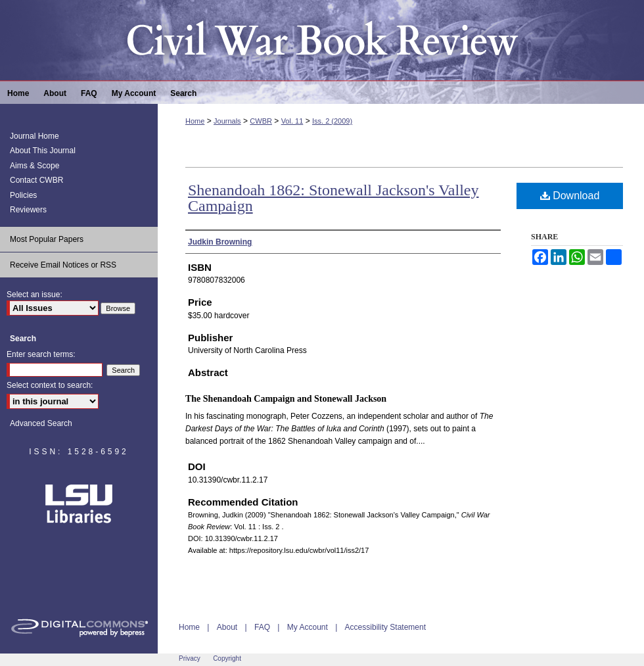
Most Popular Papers (47, 239)
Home (195, 121)
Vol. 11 (292, 121)
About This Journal (43, 151)
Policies (23, 195)
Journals (227, 121)
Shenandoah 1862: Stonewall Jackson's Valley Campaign (333, 198)
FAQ (262, 627)
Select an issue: (34, 295)
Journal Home (34, 136)
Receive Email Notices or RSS (63, 265)
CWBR (261, 121)
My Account (308, 627)
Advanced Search (41, 423)
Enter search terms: (41, 354)
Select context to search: (50, 385)
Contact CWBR (36, 180)
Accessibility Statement (385, 627)
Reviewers (28, 210)
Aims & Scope (34, 166)
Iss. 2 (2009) (332, 121)
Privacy (190, 658)
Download (570, 196)
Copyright (227, 658)
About (227, 627)
